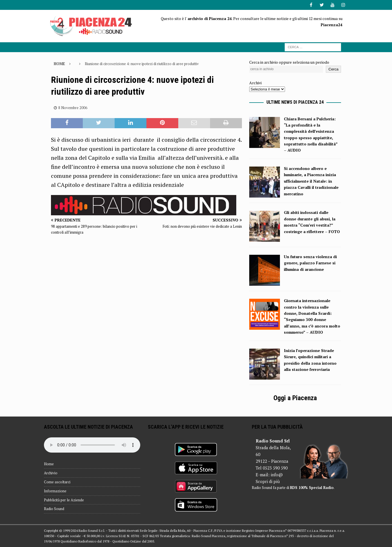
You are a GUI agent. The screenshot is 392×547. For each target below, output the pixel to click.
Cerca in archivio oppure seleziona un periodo (289, 62)
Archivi (255, 83)
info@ (277, 475)
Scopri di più (268, 481)
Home (49, 464)
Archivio (51, 473)
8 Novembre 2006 (73, 108)
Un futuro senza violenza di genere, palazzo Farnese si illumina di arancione (310, 263)
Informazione (55, 491)
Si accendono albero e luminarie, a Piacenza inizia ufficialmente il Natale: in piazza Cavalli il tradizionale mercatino (311, 181)
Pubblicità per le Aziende (64, 500)
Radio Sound (54, 509)
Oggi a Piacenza (295, 398)
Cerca (333, 69)
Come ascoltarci (57, 482)
